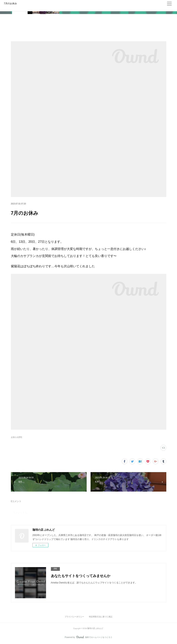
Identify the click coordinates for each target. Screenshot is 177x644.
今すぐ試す (132, 7)
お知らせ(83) (17, 437)
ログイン (155, 7)
